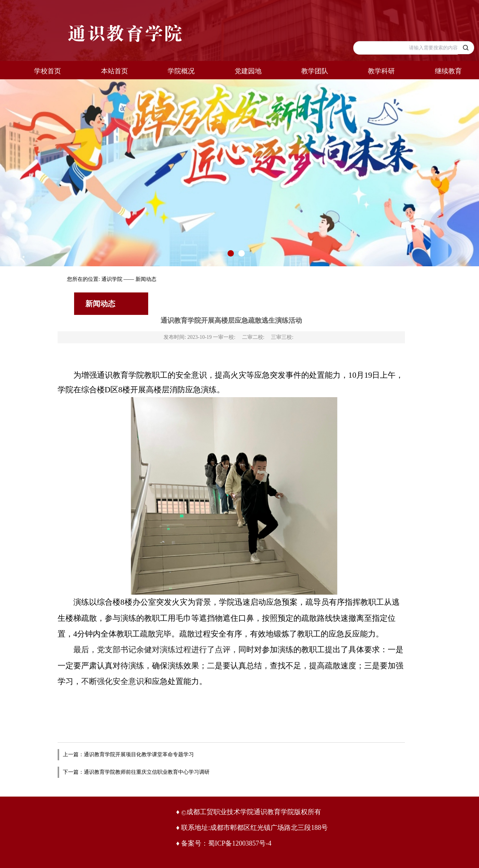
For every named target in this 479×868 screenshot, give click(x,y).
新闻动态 (146, 279)
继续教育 (448, 71)
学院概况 (181, 71)
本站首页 (115, 71)
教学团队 (315, 71)
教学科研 (381, 71)
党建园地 (248, 71)
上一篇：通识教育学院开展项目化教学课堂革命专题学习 (128, 754)
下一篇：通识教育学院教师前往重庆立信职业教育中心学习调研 (136, 772)
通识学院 (112, 279)
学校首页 (48, 71)
